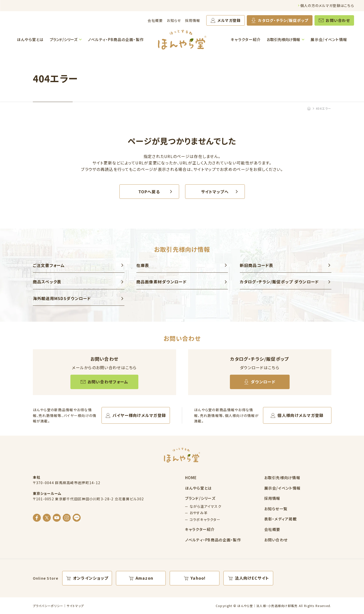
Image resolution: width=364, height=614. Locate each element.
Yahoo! (198, 578)
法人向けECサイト (252, 578)
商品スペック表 (47, 282)
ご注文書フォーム (49, 265)
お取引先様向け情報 (283, 39)
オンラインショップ (91, 578)
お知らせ (174, 20)
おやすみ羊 (199, 513)
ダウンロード (263, 382)
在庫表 (143, 265)
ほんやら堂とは (30, 39)
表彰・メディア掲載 (281, 519)
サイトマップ (75, 606)
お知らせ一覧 (276, 509)
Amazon (145, 578)
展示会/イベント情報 (329, 39)
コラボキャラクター (205, 519)
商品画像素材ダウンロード (161, 282)
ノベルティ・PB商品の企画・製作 (116, 39)
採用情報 (193, 20)
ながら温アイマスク (206, 506)
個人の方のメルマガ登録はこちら (327, 5)
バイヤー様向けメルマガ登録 (139, 415)
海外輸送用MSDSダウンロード (62, 298)
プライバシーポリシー (48, 606)
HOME (191, 478)
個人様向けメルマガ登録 (300, 415)
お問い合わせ (338, 20)
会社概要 (155, 20)
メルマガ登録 (229, 20)
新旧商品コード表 (257, 265)
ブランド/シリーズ (64, 39)
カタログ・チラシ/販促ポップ (283, 20)
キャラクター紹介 (246, 39)
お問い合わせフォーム (108, 382)
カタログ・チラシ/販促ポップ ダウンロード (279, 282)
